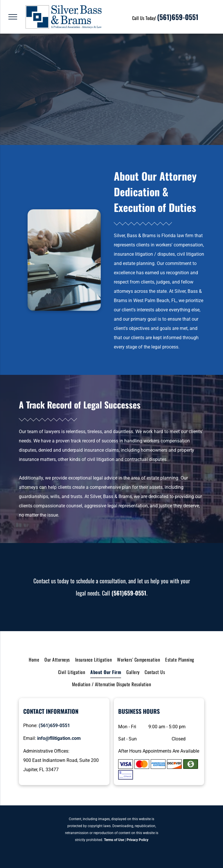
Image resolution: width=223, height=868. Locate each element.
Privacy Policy (137, 840)
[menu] (13, 17)
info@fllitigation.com (59, 738)
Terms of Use (114, 840)
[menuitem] (34, 660)
